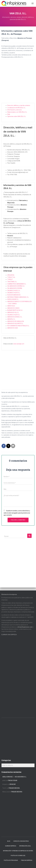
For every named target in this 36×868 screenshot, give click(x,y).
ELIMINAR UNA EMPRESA (9, 635)
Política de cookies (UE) (18, 856)
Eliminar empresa (11, 846)
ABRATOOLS (11, 306)
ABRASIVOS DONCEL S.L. (15, 317)
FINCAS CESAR (13, 780)
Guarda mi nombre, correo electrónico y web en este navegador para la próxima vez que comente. (17, 513)
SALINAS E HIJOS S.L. (14, 293)
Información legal (25, 846)
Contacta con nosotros (21, 841)
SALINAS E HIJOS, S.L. (14, 291)
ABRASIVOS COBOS (13, 308)
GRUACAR (12, 784)
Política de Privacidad (11, 860)
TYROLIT (10, 279)
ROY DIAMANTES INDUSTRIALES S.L (18, 326)
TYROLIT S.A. (11, 277)
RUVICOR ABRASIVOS (14, 295)
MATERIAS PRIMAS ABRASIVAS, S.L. (18, 297)
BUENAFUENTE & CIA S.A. (15, 310)
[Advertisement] (18, 83)
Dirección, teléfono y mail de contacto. (19, 105)
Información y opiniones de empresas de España (18, 851)
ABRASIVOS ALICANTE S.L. (15, 323)
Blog (9, 841)
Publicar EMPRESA (27, 860)
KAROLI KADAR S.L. (13, 299)
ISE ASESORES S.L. (21, 777)
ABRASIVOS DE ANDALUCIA (16, 321)
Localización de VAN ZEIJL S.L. (16, 108)
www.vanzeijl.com (19, 344)
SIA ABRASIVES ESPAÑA (15, 288)
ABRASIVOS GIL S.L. (13, 312)
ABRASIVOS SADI (13, 328)
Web (9, 114)
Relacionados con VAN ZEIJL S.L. (17, 112)
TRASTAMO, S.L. (12, 282)
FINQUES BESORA (14, 788)
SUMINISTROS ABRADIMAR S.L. (17, 284)
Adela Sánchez (8, 777)
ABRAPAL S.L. (11, 319)
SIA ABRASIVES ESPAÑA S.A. (16, 286)
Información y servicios (14, 110)
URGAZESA (11, 275)
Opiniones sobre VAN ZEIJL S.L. (17, 116)
